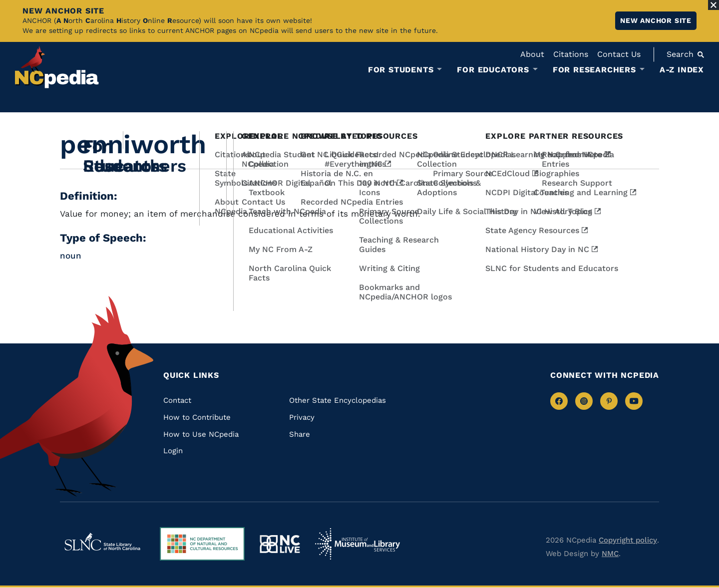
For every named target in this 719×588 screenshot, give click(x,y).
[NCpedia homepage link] (57, 67)
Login (173, 451)
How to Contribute (197, 417)
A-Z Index (682, 70)
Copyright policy (628, 540)
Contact (177, 400)
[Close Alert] (714, 5)
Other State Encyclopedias (338, 400)
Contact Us (619, 54)
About (532, 54)
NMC (610, 554)
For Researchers (594, 70)
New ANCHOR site (656, 20)
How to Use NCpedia (201, 434)
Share (300, 434)
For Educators (493, 70)
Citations (571, 54)
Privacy (302, 417)
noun (71, 256)
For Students (401, 70)
